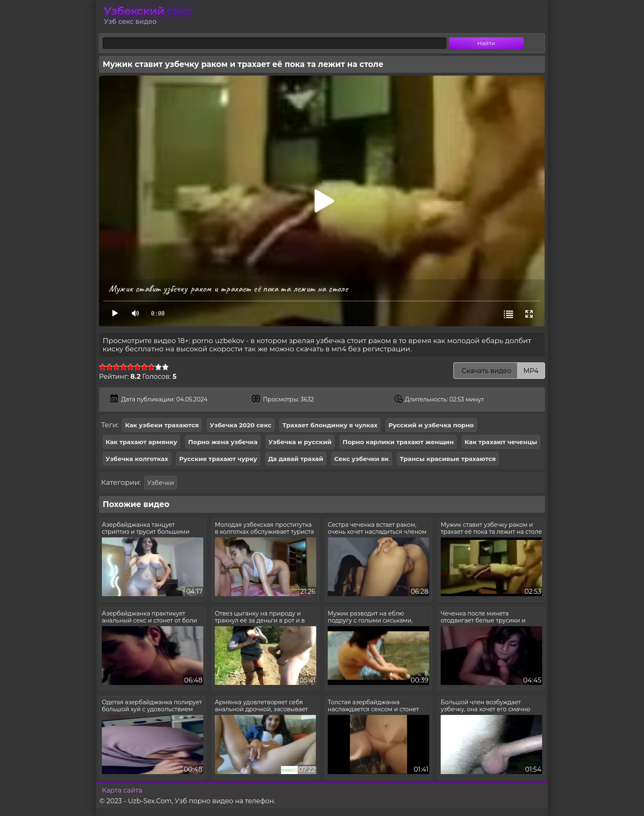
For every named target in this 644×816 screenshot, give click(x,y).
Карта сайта (122, 790)
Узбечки (160, 483)
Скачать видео (499, 371)
